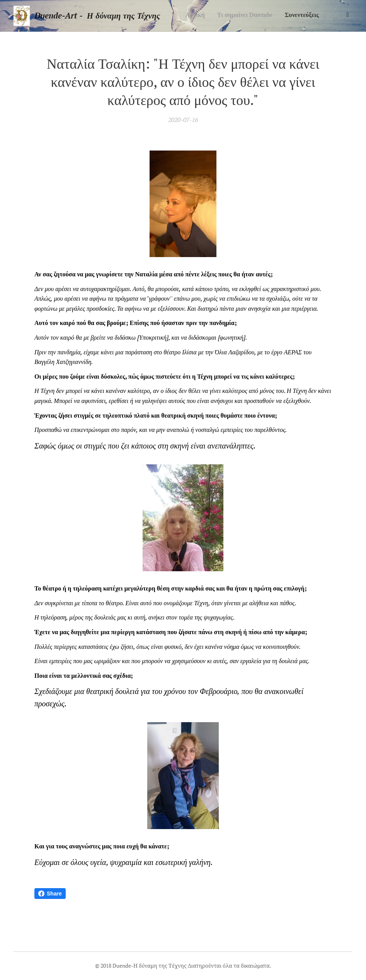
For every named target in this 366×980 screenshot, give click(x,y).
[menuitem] (280, 16)
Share (50, 894)
